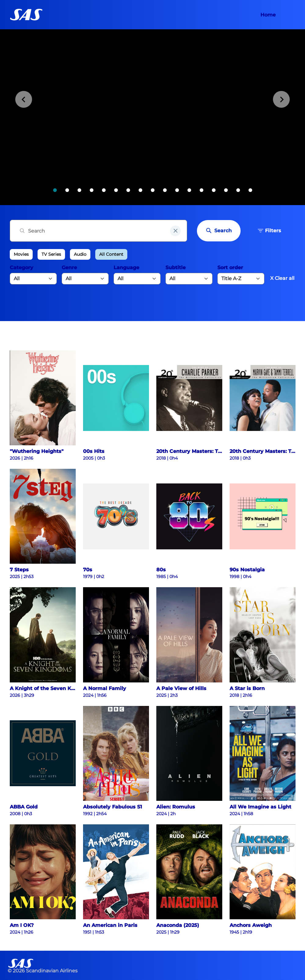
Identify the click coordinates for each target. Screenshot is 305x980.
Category (22, 268)
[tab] (55, 190)
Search (219, 231)
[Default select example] (241, 279)
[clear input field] (175, 231)
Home (268, 15)
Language (126, 268)
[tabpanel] (152, 117)
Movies (21, 254)
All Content (111, 254)
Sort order (230, 268)
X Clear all (282, 278)
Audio (80, 254)
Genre (69, 268)
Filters (269, 231)
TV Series (51, 254)
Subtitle (176, 268)
